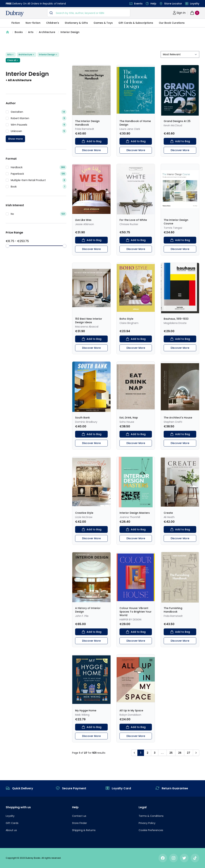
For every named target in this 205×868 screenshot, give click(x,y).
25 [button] (171, 753)
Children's (53, 23)
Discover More (91, 150)
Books (19, 32)
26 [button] (180, 753)
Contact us (79, 816)
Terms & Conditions (151, 816)
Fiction (16, 23)
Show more (15, 139)
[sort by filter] (180, 54)
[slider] (8, 246)
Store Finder (80, 823)
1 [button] (141, 753)
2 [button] (147, 753)
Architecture (47, 32)
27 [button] (189, 753)
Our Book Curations (172, 23)
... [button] (162, 753)
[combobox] (89, 13)
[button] (134, 753)
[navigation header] (15, 14)
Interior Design (70, 32)
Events (138, 4)
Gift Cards (12, 823)
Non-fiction (33, 23)
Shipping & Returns (84, 830)
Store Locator (173, 4)
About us (11, 830)
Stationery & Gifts (76, 23)
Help (153, 4)
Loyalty (195, 4)
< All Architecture (19, 80)
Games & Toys (103, 23)
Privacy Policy (147, 823)
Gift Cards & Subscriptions (136, 23)
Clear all (13, 60)
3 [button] (155, 753)
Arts (31, 32)
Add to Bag (91, 141)
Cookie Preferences (151, 830)
